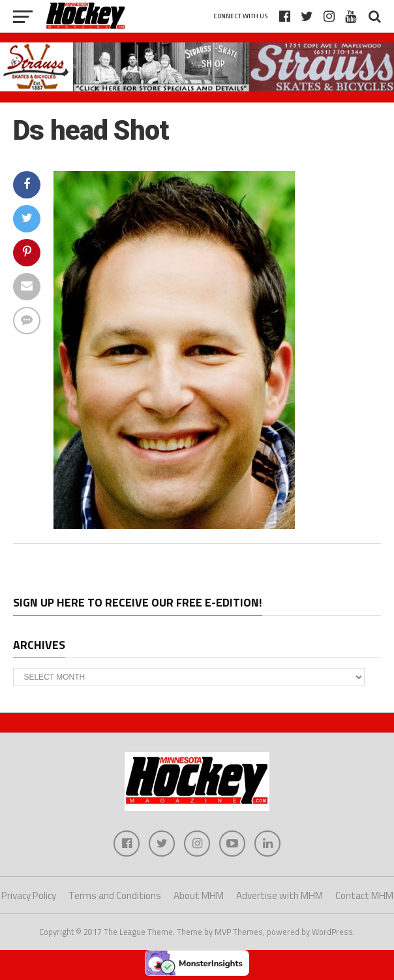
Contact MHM (364, 895)
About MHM (199, 895)
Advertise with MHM (280, 895)
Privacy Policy (29, 895)
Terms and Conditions (115, 895)
